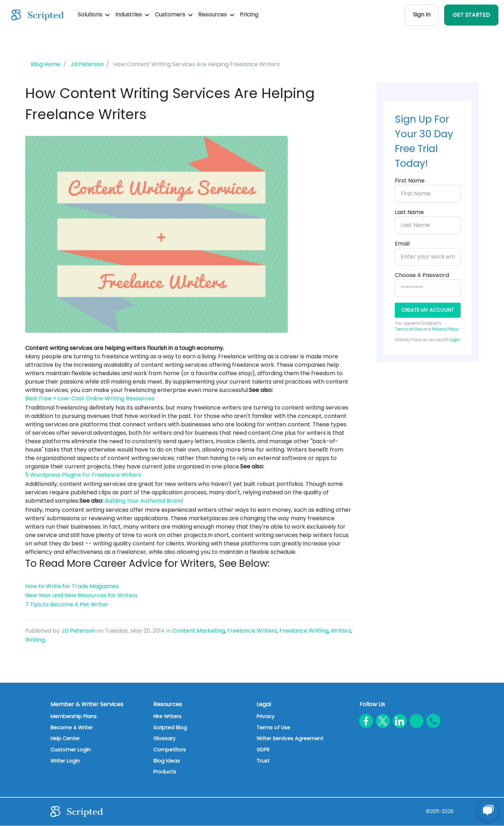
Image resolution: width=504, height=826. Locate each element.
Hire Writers (167, 716)
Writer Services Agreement (290, 738)
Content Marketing (198, 631)
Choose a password (422, 275)
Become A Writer (72, 728)
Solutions (94, 15)
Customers (174, 15)
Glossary (164, 738)
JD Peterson (78, 631)
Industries (132, 15)
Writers (341, 631)
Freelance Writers (252, 631)
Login (455, 340)
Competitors (170, 750)
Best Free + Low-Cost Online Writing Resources (90, 398)
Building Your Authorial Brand (144, 501)
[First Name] (428, 194)
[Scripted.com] (37, 15)
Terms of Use (408, 329)
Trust (263, 761)
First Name (410, 181)
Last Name (409, 212)
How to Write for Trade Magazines (72, 586)
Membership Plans (73, 716)
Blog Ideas (167, 761)
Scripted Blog (170, 728)
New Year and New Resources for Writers (81, 595)
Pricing (249, 15)
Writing (35, 640)
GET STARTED (471, 15)
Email (402, 244)
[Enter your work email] (428, 257)
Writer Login (65, 761)
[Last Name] (428, 225)
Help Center (65, 738)
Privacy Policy (445, 329)
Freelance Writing (304, 631)
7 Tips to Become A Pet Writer (67, 604)
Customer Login (71, 750)
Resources (216, 15)
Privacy (265, 716)
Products (165, 772)
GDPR (263, 750)
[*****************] (428, 288)
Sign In (422, 15)
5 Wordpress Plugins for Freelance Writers (83, 475)
